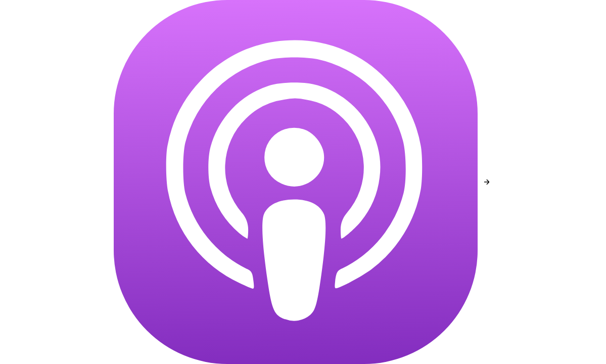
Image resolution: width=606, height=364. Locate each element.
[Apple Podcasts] (296, 182)
